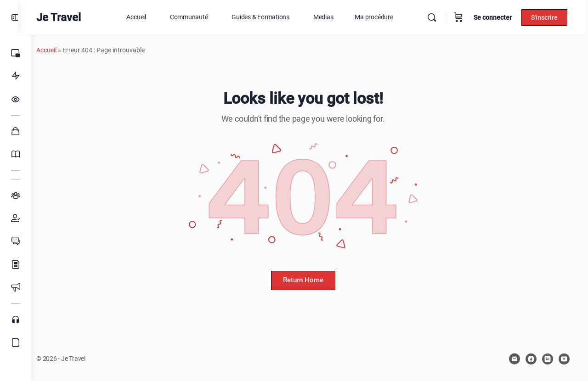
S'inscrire (547, 17)
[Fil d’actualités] (16, 99)
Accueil (60, 50)
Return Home (310, 280)
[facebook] (531, 359)
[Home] (16, 53)
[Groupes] (16, 196)
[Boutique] (16, 131)
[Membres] (16, 219)
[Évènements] (16, 287)
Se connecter (495, 17)
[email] (514, 359)
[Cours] (16, 154)
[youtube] (564, 359)
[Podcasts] (16, 319)
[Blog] (16, 264)
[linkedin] (548, 359)
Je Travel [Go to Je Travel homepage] (72, 17)
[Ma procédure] (16, 76)
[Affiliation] (16, 342)
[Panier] (461, 17)
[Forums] (16, 241)
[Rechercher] (434, 17)
